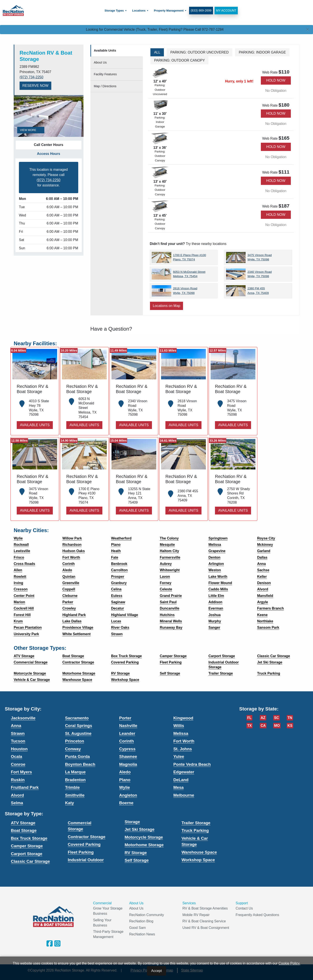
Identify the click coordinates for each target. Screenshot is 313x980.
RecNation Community (147, 915)
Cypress (127, 749)
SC (276, 718)
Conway (73, 749)
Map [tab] (105, 86)
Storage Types (114, 11)
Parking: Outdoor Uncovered (200, 52)
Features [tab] (105, 74)
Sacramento (77, 718)
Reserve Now (35, 86)
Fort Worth (184, 741)
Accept (157, 971)
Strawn (18, 733)
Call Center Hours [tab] (49, 145)
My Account (225, 10)
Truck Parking (195, 830)
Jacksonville (23, 718)
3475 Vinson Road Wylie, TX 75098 (260, 257)
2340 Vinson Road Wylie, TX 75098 (260, 274)
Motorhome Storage (144, 845)
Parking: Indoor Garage (262, 52)
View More (31, 130)
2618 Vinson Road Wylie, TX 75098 (185, 291)
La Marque (75, 772)
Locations (138, 11)
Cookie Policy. (289, 963)
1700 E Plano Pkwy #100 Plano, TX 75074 (190, 257)
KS (290, 726)
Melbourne (184, 795)
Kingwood (183, 718)
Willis (179, 726)
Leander (127, 733)
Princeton (75, 741)
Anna (16, 726)
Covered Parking (84, 844)
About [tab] (100, 62)
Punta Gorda (77, 756)
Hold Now (276, 80)
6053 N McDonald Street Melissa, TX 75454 (189, 274)
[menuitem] (115, 11)
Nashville (128, 726)
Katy (69, 803)
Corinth (127, 741)
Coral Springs (79, 726)
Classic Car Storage (30, 861)
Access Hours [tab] (49, 154)
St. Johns (183, 749)
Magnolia (128, 764)
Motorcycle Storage (144, 837)
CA (263, 726)
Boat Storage (24, 830)
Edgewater (184, 772)
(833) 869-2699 (200, 10)
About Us (136, 908)
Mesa (178, 787)
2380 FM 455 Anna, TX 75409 (258, 291)
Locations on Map (166, 306)
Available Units (35, 425)
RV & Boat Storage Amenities (205, 908)
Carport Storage (27, 854)
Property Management (168, 11)
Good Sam (137, 928)
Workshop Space (198, 860)
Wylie (124, 787)
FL (250, 718)
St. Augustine (78, 733)
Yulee (179, 756)
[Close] (308, 30)
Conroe (18, 764)
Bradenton (75, 780)
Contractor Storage (87, 837)
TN (290, 718)
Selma (17, 803)
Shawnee (128, 756)
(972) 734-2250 (31, 77)
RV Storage (136, 853)
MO (277, 726)
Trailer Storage (196, 823)
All (157, 52)
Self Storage (137, 860)
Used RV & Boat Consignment (206, 928)
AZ (263, 718)
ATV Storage (23, 823)
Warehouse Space (199, 852)
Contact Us (244, 908)
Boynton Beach (80, 764)
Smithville (75, 795)
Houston (19, 749)
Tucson (18, 741)
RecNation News (142, 934)
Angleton (128, 795)
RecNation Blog (141, 921)
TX (250, 726)
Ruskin (18, 780)
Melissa (181, 733)
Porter (125, 718)
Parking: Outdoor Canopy (180, 60)
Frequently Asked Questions (257, 915)
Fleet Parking (81, 852)
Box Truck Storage (29, 838)
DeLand (181, 780)
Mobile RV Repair (196, 915)
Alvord (17, 795)
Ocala (17, 756)
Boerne (126, 803)
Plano (125, 780)
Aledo (125, 772)
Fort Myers (21, 772)
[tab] (117, 51)
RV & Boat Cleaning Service (204, 921)
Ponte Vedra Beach (192, 764)
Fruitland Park (25, 787)
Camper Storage (27, 846)
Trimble (72, 787)
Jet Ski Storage (139, 829)
